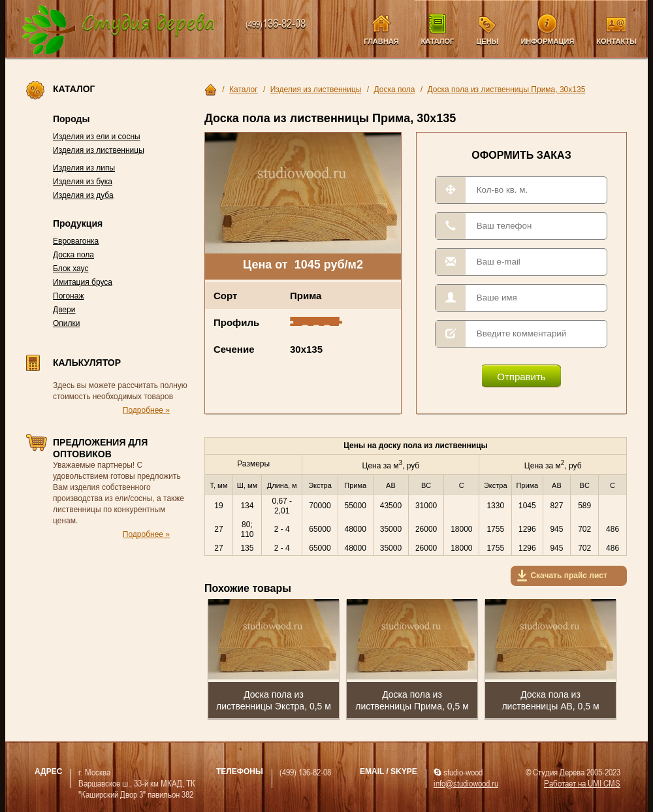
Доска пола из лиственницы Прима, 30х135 (507, 89)
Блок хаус (71, 268)
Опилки (67, 323)
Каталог (438, 41)
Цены (487, 41)
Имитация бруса (83, 282)
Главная (381, 41)
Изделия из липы (84, 168)
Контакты (616, 41)
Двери (64, 310)
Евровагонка (76, 241)
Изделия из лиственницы (99, 150)
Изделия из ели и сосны (97, 137)
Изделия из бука (83, 182)
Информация (547, 41)
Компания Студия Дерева (119, 30)
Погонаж (68, 296)
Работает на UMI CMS (582, 783)
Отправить (521, 377)
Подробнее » (146, 410)
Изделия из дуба (83, 195)
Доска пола (73, 255)
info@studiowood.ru (466, 783)
